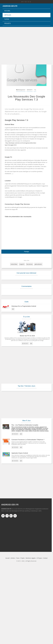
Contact (45, 558)
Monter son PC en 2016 (27, 336)
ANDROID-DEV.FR (6, 509)
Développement (21, 90)
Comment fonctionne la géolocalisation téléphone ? (28, 440)
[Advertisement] (16, 46)
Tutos (7, 19)
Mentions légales (31, 558)
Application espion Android (20, 453)
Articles (8, 15)
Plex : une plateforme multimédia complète (25, 425)
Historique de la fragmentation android (24, 306)
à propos (39, 558)
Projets (7, 23)
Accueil (7, 11)
